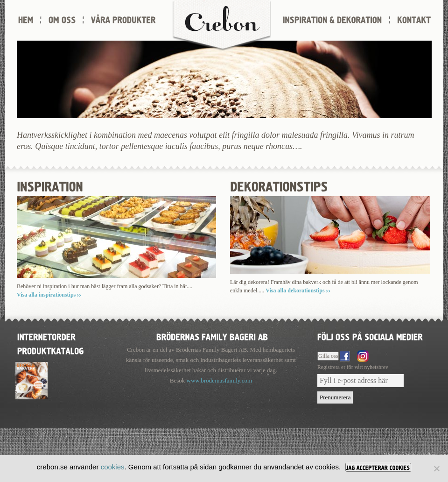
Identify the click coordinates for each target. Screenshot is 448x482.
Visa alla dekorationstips (295, 291)
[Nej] (436, 468)
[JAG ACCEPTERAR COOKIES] (378, 467)
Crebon (222, 26)
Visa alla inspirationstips (46, 295)
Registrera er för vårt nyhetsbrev (353, 367)
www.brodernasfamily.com (220, 380)
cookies (113, 467)
